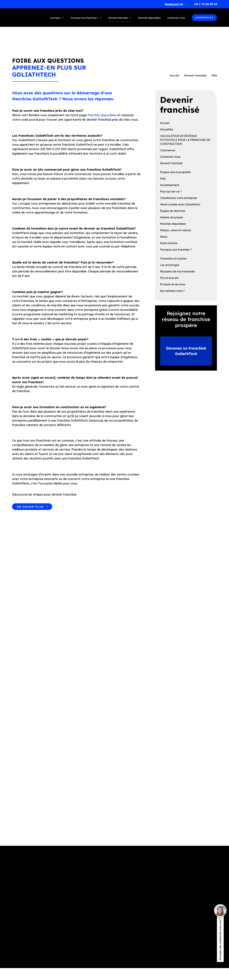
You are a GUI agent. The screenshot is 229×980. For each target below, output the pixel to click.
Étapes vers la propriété (175, 172)
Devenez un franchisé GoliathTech (186, 351)
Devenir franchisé (118, 18)
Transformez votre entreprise (179, 198)
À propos (55, 18)
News (164, 237)
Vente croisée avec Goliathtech (180, 204)
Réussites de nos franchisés (177, 271)
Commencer (168, 150)
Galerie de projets (172, 217)
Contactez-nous (176, 18)
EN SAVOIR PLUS (30, 507)
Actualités (167, 129)
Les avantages (170, 265)
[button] (176, 4)
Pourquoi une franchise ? (84, 18)
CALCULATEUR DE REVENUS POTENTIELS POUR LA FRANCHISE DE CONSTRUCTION (185, 140)
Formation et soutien (173, 259)
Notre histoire (169, 243)
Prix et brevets (169, 278)
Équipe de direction (173, 211)
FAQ (163, 179)
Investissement (170, 185)
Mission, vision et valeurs (176, 230)
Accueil (174, 75)
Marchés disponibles (149, 18)
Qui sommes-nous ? (172, 291)
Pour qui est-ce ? (171, 191)
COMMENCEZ (204, 18)
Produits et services (173, 284)
